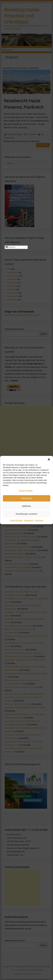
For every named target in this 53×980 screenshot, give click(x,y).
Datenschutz (29, 522)
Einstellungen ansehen (27, 515)
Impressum (39, 522)
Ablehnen (26, 507)
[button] (49, 461)
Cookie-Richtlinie (16, 522)
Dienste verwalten (26, 492)
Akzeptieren (26, 500)
